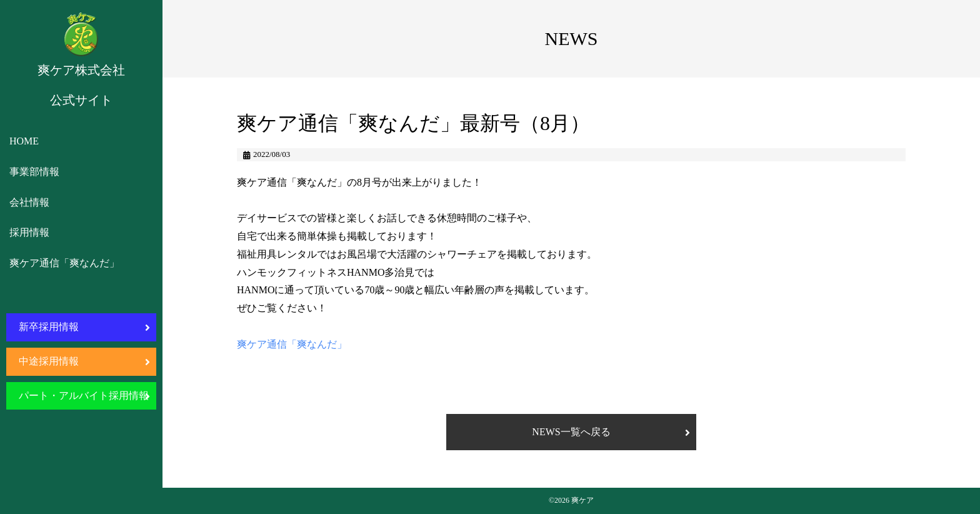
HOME (24, 141)
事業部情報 (34, 172)
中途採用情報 (49, 361)
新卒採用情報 (49, 327)
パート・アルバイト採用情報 (84, 396)
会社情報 (29, 202)
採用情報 (29, 232)
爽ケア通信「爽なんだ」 (64, 263)
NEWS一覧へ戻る (571, 432)
